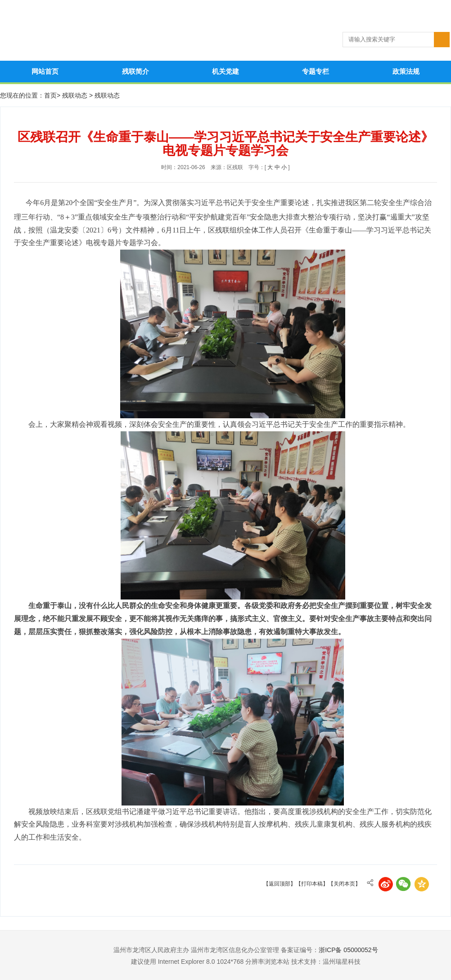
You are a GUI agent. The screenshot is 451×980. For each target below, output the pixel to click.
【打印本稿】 (312, 884)
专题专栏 (316, 71)
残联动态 (76, 95)
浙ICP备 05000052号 (348, 950)
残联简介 (135, 71)
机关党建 (225, 71)
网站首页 (45, 71)
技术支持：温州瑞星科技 (326, 962)
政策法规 (406, 71)
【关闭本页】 (344, 884)
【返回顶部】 (280, 884)
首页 (50, 95)
